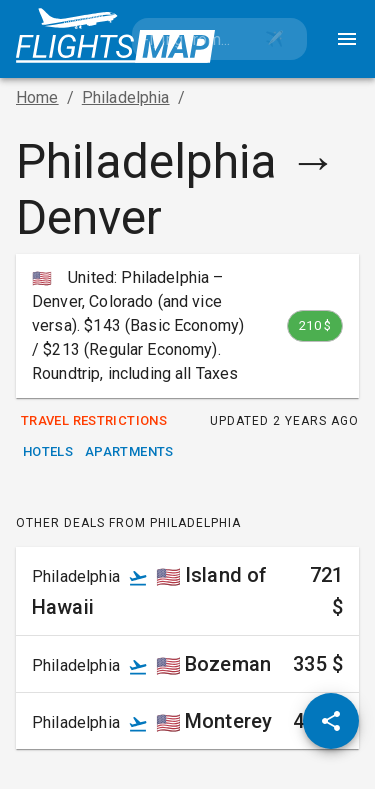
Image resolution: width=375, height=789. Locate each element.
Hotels (48, 452)
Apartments (129, 452)
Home (37, 97)
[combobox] (187, 39)
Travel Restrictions (94, 421)
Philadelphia (126, 97)
